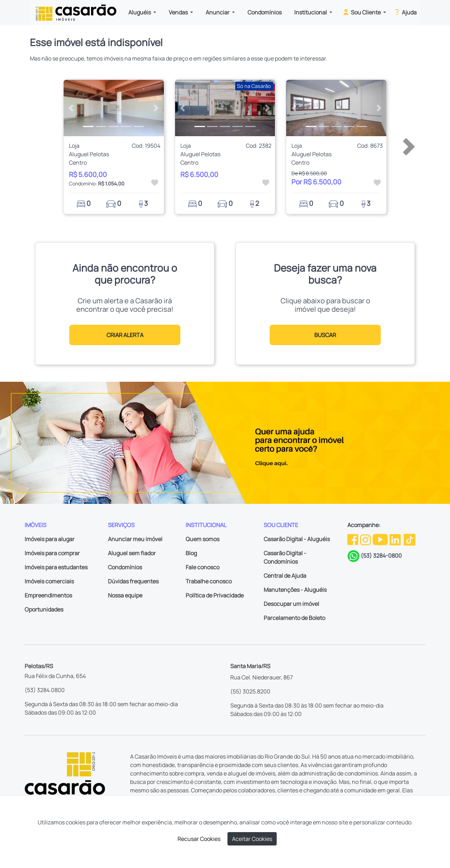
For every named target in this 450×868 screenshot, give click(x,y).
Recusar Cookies (199, 839)
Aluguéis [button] (140, 12)
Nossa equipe (125, 595)
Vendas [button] (179, 12)
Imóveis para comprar (52, 553)
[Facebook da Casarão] (353, 539)
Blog (191, 553)
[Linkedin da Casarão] (396, 539)
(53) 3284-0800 (381, 556)
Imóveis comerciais (49, 581)
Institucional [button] (311, 12)
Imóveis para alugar (50, 539)
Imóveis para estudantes (56, 567)
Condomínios (265, 12)
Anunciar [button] (218, 12)
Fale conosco (202, 567)
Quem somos (202, 539)
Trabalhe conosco (209, 581)
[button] (71, 108)
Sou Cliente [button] (362, 12)
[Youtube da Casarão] (381, 539)
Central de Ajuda (285, 576)
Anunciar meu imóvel (135, 539)
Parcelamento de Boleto (294, 618)
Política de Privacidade (215, 595)
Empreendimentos (48, 595)
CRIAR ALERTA (125, 335)
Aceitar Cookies (252, 839)
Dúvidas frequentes (133, 581)
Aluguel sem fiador (132, 553)
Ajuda (405, 12)
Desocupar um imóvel (291, 604)
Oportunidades (44, 609)
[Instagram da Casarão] (366, 539)
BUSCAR (325, 335)
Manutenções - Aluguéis (295, 590)
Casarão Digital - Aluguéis (297, 539)
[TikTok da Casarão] (410, 539)
